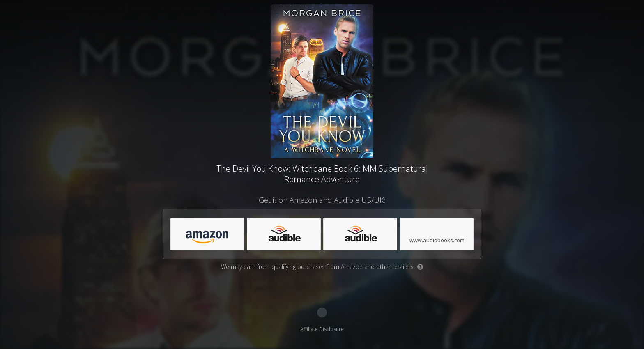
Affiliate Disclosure (322, 329)
